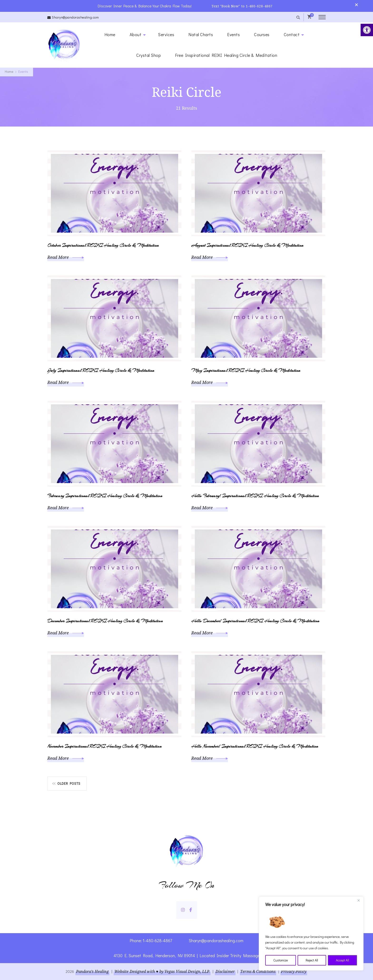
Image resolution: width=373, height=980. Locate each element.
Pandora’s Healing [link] (92, 971)
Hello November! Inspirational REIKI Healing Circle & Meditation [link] (255, 746)
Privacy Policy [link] (294, 971)
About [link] (136, 34)
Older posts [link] (69, 783)
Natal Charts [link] (201, 34)
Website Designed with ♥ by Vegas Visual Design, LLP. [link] (162, 971)
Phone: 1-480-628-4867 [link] (151, 940)
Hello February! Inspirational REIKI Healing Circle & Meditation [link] (255, 496)
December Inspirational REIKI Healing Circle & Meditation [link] (105, 621)
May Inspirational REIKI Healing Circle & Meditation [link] (246, 370)
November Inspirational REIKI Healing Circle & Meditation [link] (104, 746)
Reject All (312, 960)
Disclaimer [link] (225, 971)
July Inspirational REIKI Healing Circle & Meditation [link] (101, 370)
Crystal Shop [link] (149, 55)
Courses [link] (262, 34)
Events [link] (233, 34)
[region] (311, 934)
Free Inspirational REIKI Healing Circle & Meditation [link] (226, 55)
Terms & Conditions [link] (258, 971)
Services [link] (166, 34)
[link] (367, 30)
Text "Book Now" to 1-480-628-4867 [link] (242, 6)
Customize (281, 960)
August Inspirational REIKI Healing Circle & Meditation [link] (247, 245)
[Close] (358, 901)
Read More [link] (66, 257)
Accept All (343, 960)
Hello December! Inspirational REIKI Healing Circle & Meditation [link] (255, 621)
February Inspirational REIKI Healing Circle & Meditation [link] (105, 496)
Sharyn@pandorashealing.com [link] (75, 17)
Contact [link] (292, 34)
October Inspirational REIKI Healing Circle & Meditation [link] (103, 245)
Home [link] (110, 34)
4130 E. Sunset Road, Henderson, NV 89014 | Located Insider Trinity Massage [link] (187, 955)
